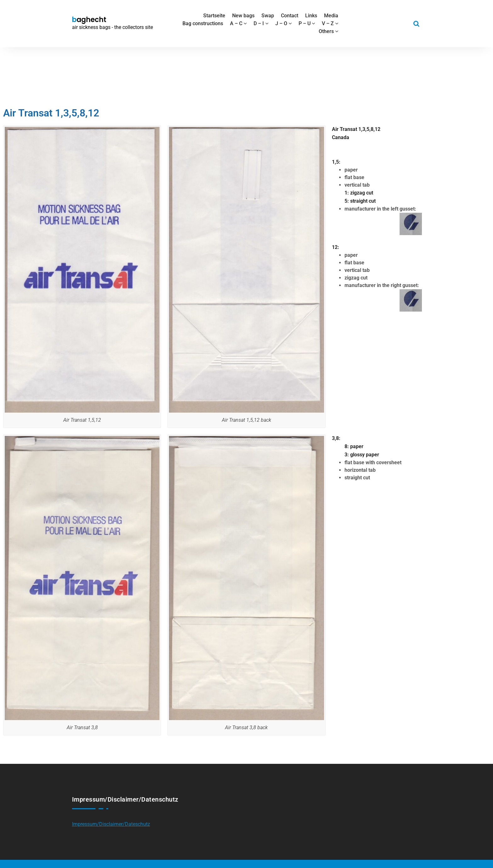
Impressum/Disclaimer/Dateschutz (111, 824)
